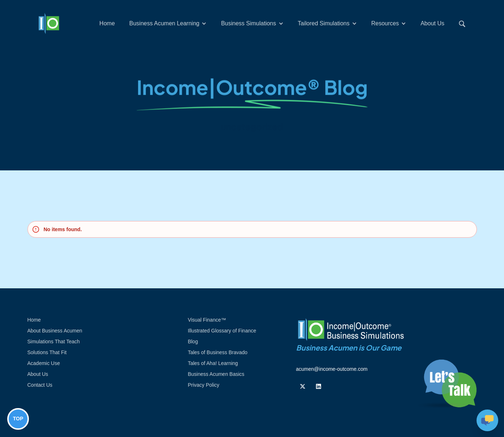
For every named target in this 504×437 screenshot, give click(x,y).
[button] (168, 24)
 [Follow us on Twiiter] (303, 386)
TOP (18, 419)
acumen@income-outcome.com (332, 369)
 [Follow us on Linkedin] (319, 386)
